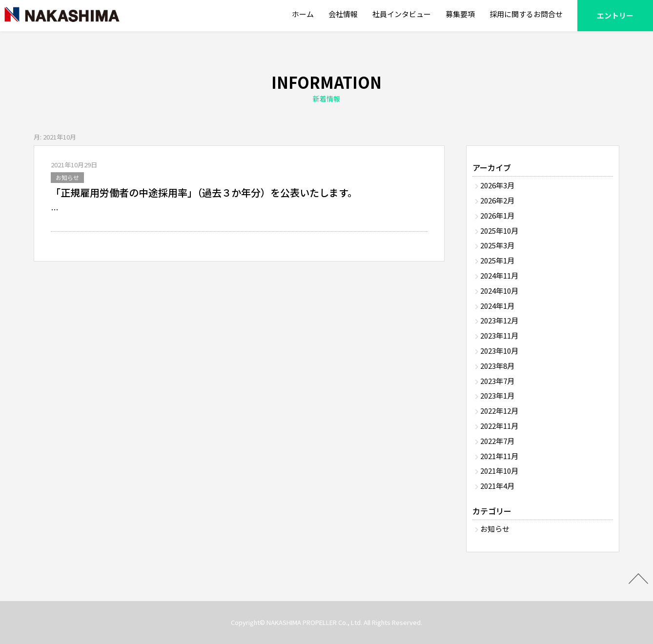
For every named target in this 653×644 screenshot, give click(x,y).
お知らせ (67, 177)
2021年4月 (497, 486)
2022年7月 (497, 441)
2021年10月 (499, 471)
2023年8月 (497, 366)
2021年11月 (499, 456)
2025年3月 (497, 245)
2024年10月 (499, 291)
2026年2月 (497, 200)
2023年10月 (499, 351)
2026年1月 (497, 215)
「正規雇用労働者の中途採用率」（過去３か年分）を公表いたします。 (204, 192)
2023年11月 (499, 335)
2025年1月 (497, 260)
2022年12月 (499, 411)
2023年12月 (499, 320)
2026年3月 (497, 185)
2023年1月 (497, 395)
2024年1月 (497, 306)
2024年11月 (499, 275)
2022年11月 (499, 426)
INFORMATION (326, 88)
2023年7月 (497, 381)
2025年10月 (499, 231)
